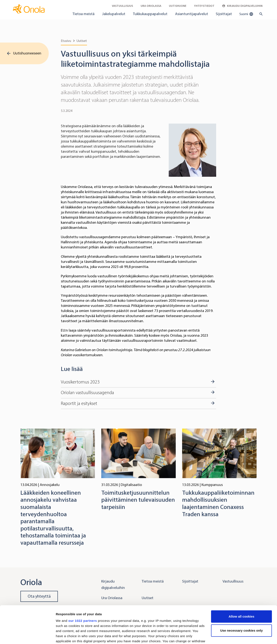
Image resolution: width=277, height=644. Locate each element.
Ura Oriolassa (151, 6)
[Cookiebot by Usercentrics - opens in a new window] (28, 636)
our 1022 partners (83, 589)
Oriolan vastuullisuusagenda (87, 393)
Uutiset (82, 41)
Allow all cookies (242, 584)
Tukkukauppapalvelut (150, 14)
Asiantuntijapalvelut (192, 14)
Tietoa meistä (84, 14)
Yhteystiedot (204, 6)
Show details (66, 636)
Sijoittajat (224, 14)
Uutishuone (178, 6)
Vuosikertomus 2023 (80, 382)
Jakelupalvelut (114, 14)
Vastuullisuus (122, 6)
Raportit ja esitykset (79, 403)
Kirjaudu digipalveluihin (242, 6)
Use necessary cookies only (241, 598)
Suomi (246, 14)
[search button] (260, 14)
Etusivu (66, 41)
